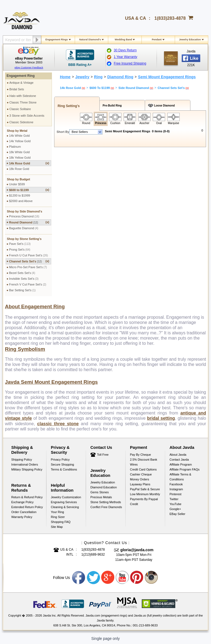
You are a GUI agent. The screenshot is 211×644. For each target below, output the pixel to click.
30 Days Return (125, 50)
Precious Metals (101, 497)
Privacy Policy (60, 460)
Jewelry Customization (66, 497)
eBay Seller (177, 514)
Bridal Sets (17, 89)
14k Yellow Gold (20, 141)
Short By (63, 132)
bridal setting (161, 418)
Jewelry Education (190, 40)
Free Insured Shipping (130, 63)
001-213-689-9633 (145, 625)
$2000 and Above (21, 201)
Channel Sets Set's (29, 261)
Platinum (15, 147)
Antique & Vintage (21, 83)
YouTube (175, 504)
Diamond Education (104, 487)
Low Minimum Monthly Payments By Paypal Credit (145, 499)
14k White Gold (19, 136)
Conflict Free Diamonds (106, 507)
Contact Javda (179, 460)
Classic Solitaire (20, 109)
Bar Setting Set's (22, 290)
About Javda (178, 455)
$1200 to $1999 (20, 195)
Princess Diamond (24, 216)
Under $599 (17, 184)
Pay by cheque (140, 455)
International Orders (25, 464)
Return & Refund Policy (27, 497)
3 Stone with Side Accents (27, 116)
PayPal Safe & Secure (145, 489)
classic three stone (58, 424)
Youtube (123, 578)
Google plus (108, 578)
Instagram (176, 489)
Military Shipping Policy (27, 469)
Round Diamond (29, 222)
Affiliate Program (181, 464)
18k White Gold (19, 152)
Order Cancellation (24, 512)
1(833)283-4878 (170, 18)
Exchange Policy (22, 502)
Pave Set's (20, 244)
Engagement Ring (21, 76)
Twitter (174, 499)
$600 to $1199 (29, 190)
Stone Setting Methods (106, 502)
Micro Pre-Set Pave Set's (28, 267)
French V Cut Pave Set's (28, 284)
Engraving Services (64, 502)
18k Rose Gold (19, 169)
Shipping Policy (22, 460)
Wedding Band (123, 40)
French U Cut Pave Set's (28, 255)
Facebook (176, 484)
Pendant (157, 40)
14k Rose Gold (29, 163)
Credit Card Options (143, 469)
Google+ (175, 509)
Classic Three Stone (23, 102)
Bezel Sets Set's (22, 273)
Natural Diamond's (90, 40)
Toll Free (103, 455)
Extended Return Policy (27, 507)
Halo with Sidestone (23, 96)
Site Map (57, 527)
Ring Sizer (58, 517)
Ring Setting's (68, 106)
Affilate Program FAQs (184, 469)
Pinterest (175, 494)
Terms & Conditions (64, 469)
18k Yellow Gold (20, 158)
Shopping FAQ (61, 522)
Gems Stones (100, 492)
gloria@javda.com (137, 550)
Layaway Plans (140, 484)
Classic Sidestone (21, 122)
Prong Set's (20, 250)
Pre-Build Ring (111, 106)
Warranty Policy (22, 517)
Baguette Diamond (24, 228)
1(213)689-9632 (93, 555)
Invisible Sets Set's (24, 279)
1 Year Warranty (126, 57)
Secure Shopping (62, 464)
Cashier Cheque (141, 474)
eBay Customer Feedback (29, 68)
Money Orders (140, 479)
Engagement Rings (57, 40)
